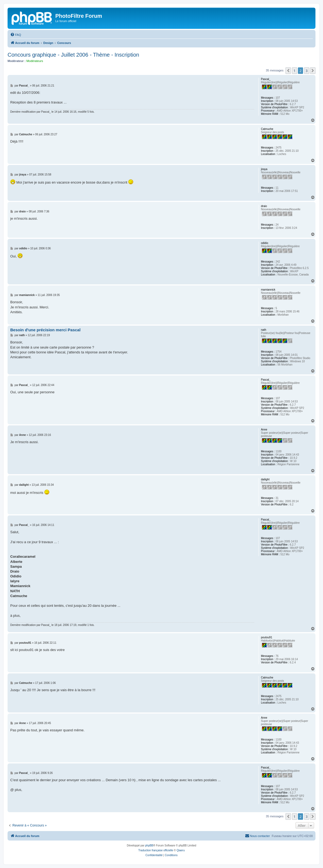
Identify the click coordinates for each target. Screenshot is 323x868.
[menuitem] (16, 35)
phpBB (149, 845)
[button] (288, 71)
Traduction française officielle (156, 850)
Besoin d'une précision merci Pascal (45, 330)
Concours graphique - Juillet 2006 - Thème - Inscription (73, 55)
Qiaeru (181, 850)
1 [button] (295, 71)
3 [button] (307, 71)
